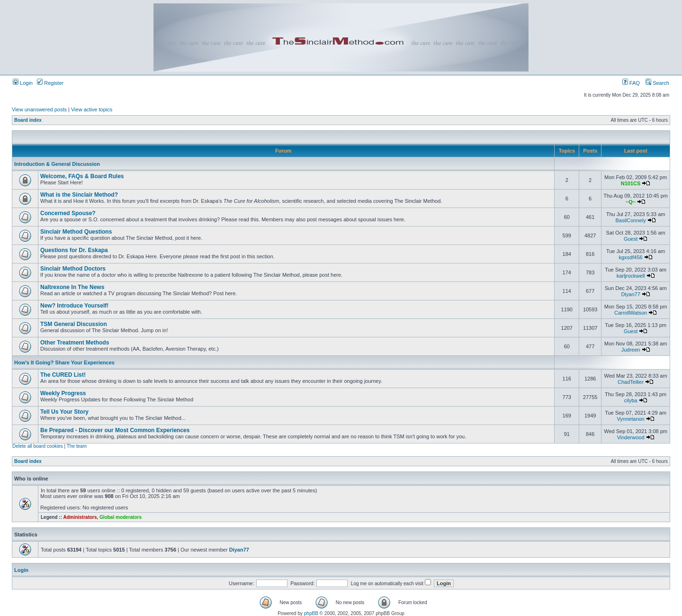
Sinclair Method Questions (76, 232)
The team (77, 446)
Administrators (80, 517)
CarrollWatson (631, 313)
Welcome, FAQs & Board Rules (82, 176)
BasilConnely (630, 220)
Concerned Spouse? (68, 213)
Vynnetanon (630, 419)
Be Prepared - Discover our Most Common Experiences (115, 430)
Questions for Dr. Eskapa (74, 250)
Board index (28, 120)
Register (50, 83)
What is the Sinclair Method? (79, 195)
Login (23, 83)
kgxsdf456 (631, 257)
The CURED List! (63, 375)
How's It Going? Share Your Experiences (64, 362)
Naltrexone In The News (72, 287)
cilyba (631, 400)
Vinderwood (631, 437)
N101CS (631, 183)
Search (657, 83)
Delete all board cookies (38, 446)
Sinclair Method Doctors (73, 269)
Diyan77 (630, 294)
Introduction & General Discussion (57, 164)
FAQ (631, 83)
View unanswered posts (39, 109)
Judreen (631, 350)
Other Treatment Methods (75, 343)
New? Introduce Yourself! (74, 306)
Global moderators (121, 517)
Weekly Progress (63, 393)
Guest (631, 239)
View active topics (92, 109)
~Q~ (631, 202)
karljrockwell (631, 276)
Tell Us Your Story (64, 412)
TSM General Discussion (74, 324)
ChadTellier (631, 382)
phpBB (311, 613)
